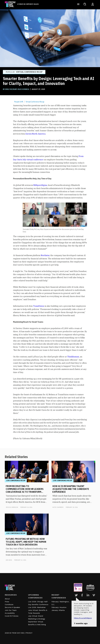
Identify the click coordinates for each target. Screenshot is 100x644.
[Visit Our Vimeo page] (94, 595)
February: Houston (59, 607)
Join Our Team (11, 610)
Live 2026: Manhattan (37, 607)
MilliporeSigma (40, 185)
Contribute (9, 604)
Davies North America (35, 134)
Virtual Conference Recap (35, 102)
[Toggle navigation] (78, 4)
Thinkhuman (73, 357)
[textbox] (50, 272)
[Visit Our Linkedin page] (88, 595)
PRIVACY (29, 633)
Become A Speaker (12, 607)
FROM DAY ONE (18, 633)
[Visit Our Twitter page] (76, 595)
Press (7, 602)
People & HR (19, 102)
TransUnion (39, 306)
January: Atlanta (58, 610)
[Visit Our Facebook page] (82, 595)
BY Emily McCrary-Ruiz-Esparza (16, 89)
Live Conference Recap (16, 480)
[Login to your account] (93, 4)
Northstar (45, 255)
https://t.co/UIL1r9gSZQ (83, 618)
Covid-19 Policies (12, 616)
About (7, 599)
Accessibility (10, 613)
